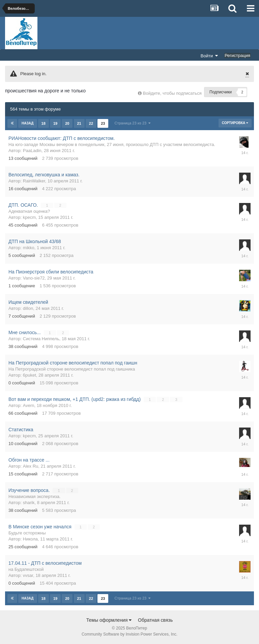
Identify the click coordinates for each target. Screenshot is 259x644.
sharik (29, 503)
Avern (29, 405)
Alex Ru (31, 466)
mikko (29, 248)
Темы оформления (109, 620)
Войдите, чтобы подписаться (172, 93)
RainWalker (34, 181)
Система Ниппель (41, 339)
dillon (28, 308)
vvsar (28, 575)
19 (55, 123)
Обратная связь (155, 620)
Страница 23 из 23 (132, 123)
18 (44, 123)
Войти (209, 56)
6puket (30, 375)
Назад (27, 123)
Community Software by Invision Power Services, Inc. (129, 634)
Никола (30, 539)
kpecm (29, 217)
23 (103, 123)
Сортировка (235, 123)
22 (91, 123)
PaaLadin (32, 151)
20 (67, 123)
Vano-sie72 (34, 278)
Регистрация (237, 55)
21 (79, 123)
